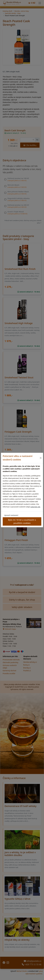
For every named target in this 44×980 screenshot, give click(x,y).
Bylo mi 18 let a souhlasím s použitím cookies (22, 521)
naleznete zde (35, 507)
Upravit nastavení (11, 515)
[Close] (41, 458)
